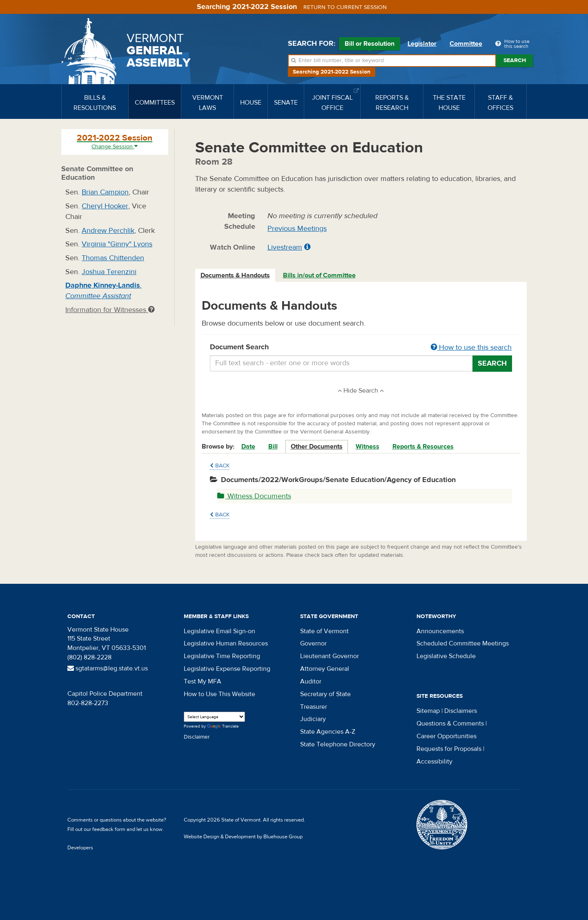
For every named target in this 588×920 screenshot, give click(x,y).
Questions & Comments (450, 723)
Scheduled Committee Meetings (463, 643)
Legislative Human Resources (226, 643)
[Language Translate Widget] (214, 717)
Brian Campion (105, 192)
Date (248, 447)
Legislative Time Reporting (222, 656)
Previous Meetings (297, 229)
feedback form (109, 829)
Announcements (440, 631)
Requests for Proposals (449, 749)
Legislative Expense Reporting (227, 669)
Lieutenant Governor (330, 656)
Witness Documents (254, 496)
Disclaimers (461, 711)
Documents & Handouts (235, 275)
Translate (223, 727)
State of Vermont (324, 631)
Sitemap (428, 711)
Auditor (311, 681)
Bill (273, 447)
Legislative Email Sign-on (219, 631)
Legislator (422, 44)
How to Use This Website (219, 694)
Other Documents (317, 447)
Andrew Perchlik (108, 231)
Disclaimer (197, 737)
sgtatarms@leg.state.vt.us (108, 668)
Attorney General (325, 669)
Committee (466, 44)
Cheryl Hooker (105, 206)
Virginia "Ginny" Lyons (117, 244)
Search (515, 60)
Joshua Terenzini (109, 272)
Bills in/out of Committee (319, 275)
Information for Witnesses (110, 310)
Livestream (285, 247)
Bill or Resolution (370, 45)
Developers (80, 848)
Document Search (361, 348)
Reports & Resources (423, 447)
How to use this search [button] (471, 347)
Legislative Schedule (446, 656)
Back (220, 466)
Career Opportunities (447, 736)
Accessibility (434, 761)
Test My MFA (203, 681)
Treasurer (314, 707)
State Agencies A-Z (328, 732)
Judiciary (313, 719)
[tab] (236, 276)
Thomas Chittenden (113, 258)
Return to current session (345, 7)
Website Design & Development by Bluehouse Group (243, 837)
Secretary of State (325, 694)
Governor (313, 643)
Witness (367, 447)
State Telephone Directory (338, 744)
